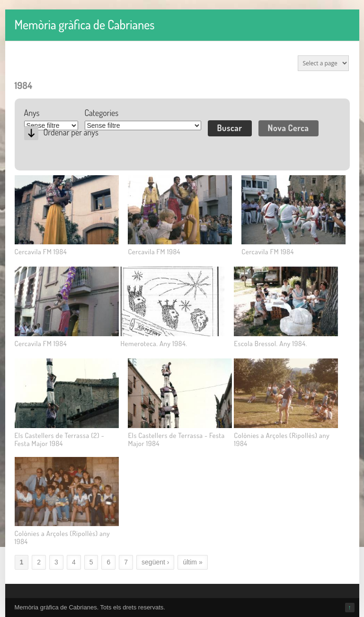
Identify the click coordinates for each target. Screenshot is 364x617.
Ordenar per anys (71, 132)
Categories (102, 113)
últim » (192, 562)
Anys (32, 113)
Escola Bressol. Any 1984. (270, 344)
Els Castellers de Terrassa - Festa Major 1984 (176, 439)
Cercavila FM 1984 (41, 252)
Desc (31, 133)
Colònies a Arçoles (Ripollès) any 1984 (282, 439)
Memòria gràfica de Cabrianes (85, 24)
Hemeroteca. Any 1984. (154, 344)
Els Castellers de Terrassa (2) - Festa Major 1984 (60, 439)
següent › (155, 562)
